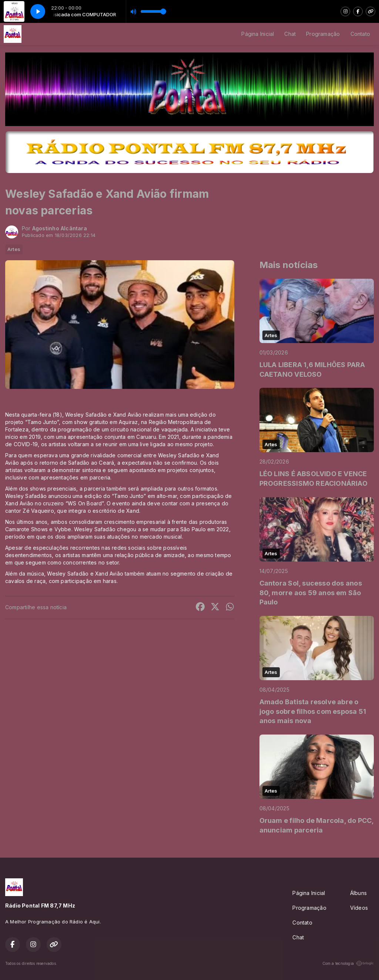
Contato (360, 34)
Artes (14, 249)
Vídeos (359, 908)
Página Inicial (258, 34)
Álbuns (358, 893)
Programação (323, 34)
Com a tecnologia (348, 963)
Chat (290, 34)
